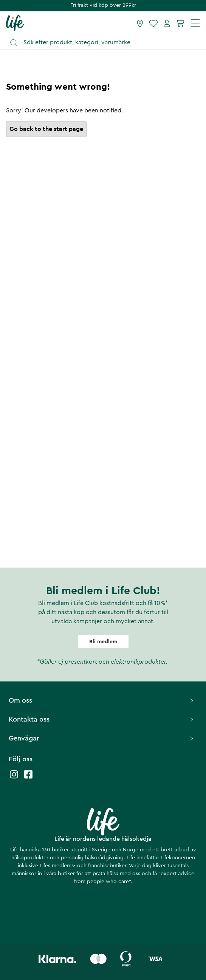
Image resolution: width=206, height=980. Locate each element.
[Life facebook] (28, 778)
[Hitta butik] (140, 23)
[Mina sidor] (167, 23)
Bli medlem (103, 642)
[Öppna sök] (107, 43)
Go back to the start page (46, 129)
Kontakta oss (102, 719)
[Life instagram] (14, 778)
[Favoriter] (153, 23)
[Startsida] (15, 23)
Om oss (102, 700)
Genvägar (102, 738)
